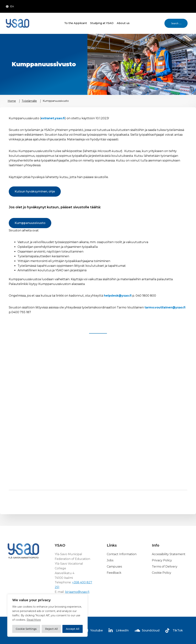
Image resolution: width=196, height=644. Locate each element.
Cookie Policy (162, 573)
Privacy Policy (162, 560)
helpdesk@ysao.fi (118, 296)
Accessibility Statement (169, 554)
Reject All (51, 629)
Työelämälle (29, 101)
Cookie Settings (26, 629)
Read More (34, 620)
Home (12, 101)
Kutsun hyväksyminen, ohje (35, 191)
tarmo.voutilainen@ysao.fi (165, 307)
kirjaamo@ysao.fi (77, 592)
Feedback (114, 573)
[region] (47, 615)
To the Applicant (76, 23)
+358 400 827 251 (73, 585)
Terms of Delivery (165, 567)
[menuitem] (11, 6)
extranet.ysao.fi (53, 118)
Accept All (73, 629)
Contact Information (122, 554)
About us (123, 23)
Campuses (114, 567)
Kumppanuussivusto (30, 223)
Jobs (110, 560)
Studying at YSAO (102, 23)
